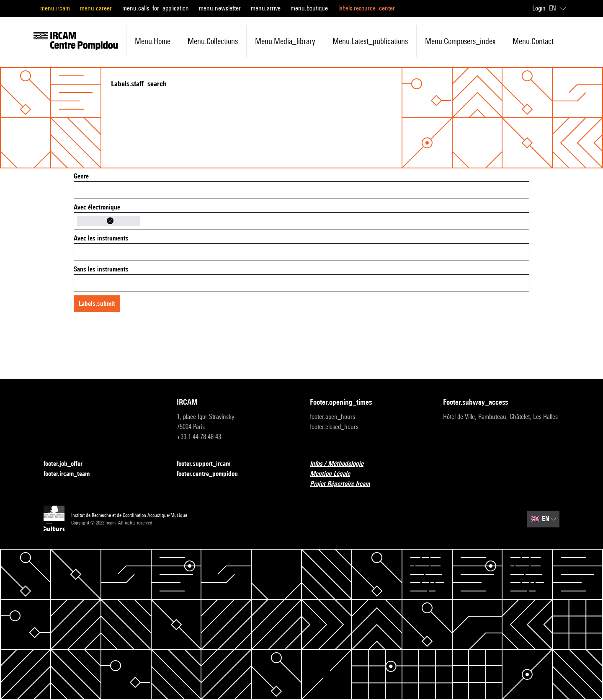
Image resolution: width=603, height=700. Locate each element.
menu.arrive (266, 8)
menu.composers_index (460, 41)
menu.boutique (309, 8)
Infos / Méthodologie (342, 464)
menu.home (153, 41)
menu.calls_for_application (156, 8)
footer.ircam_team (72, 474)
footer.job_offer (68, 464)
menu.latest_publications (370, 41)
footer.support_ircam (209, 464)
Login (539, 8)
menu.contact (533, 41)
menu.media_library (285, 41)
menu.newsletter (220, 8)
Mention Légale (335, 474)
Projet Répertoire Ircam (345, 484)
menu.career (96, 8)
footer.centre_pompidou (212, 474)
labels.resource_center (367, 8)
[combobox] (301, 190)
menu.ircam (55, 8)
